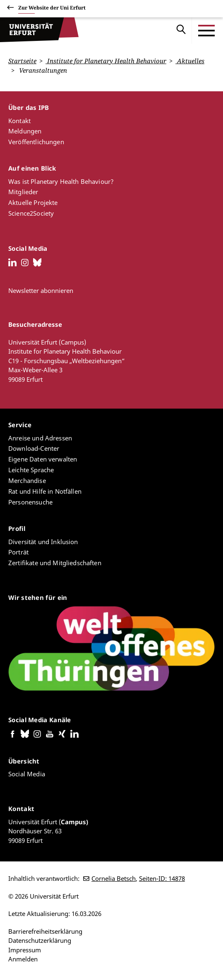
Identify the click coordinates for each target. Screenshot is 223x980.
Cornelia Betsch (114, 878)
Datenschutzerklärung (40, 940)
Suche (181, 31)
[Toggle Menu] (206, 31)
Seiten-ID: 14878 (162, 878)
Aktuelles (190, 61)
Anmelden (23, 959)
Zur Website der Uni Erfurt (52, 9)
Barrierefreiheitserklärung (45, 931)
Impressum (25, 949)
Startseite (22, 61)
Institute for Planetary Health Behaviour (106, 61)
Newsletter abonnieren (41, 290)
